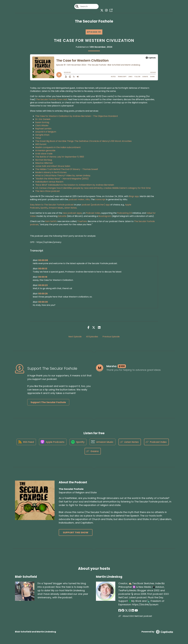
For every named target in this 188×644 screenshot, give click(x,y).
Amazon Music (56, 208)
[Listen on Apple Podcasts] (53, 442)
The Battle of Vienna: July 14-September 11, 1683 (60, 157)
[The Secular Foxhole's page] (110, 10)
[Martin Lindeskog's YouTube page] (136, 611)
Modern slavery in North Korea (51, 172)
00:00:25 (43, 294)
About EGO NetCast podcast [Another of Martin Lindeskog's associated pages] (135, 616)
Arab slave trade (44, 154)
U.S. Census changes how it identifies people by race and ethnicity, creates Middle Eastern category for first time (93, 188)
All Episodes (92, 337)
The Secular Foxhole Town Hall (51, 100)
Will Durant (41, 144)
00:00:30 (43, 302)
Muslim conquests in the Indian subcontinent (58, 147)
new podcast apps (72, 213)
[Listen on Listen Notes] (130, 442)
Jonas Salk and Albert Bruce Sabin (53, 166)
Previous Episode (111, 337)
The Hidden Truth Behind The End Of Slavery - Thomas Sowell (67, 169)
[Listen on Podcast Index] (157, 442)
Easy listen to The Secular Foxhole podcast (52, 205)
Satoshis (62, 216)
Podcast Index (93, 213)
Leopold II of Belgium (46, 132)
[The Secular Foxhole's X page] (101, 10)
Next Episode (75, 337)
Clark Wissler (42, 126)
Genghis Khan (42, 135)
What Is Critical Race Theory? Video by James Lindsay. (63, 176)
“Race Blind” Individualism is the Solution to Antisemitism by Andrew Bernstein (75, 185)
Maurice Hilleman (44, 163)
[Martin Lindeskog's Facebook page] (120, 611)
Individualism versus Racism (49, 182)
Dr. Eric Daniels (43, 119)
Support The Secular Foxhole (48, 402)
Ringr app (134, 196)
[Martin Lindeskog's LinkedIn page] (132, 611)
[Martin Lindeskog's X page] (126, 611)
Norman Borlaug (44, 160)
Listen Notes (70, 208)
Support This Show (76, 533)
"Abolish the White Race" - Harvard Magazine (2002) (62, 179)
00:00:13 (43, 269)
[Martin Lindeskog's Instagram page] (129, 611)
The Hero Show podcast (48, 191)
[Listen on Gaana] (93, 451)
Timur (38, 138)
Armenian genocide (45, 151)
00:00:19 (43, 277)
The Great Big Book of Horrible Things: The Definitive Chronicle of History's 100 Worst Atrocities (83, 141)
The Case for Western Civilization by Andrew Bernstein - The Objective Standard (76, 116)
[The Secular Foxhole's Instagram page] (106, 10)
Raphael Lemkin (43, 129)
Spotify (44, 208)
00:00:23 (43, 285)
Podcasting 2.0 (125, 213)
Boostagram (105, 216)
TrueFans (82, 221)
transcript (100, 200)
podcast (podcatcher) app (96, 205)
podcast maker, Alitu (79, 200)
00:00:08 (43, 260)
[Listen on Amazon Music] (103, 442)
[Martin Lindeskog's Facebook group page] (123, 611)
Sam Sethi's (51, 221)
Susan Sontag (42, 122)
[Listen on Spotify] (78, 442)
